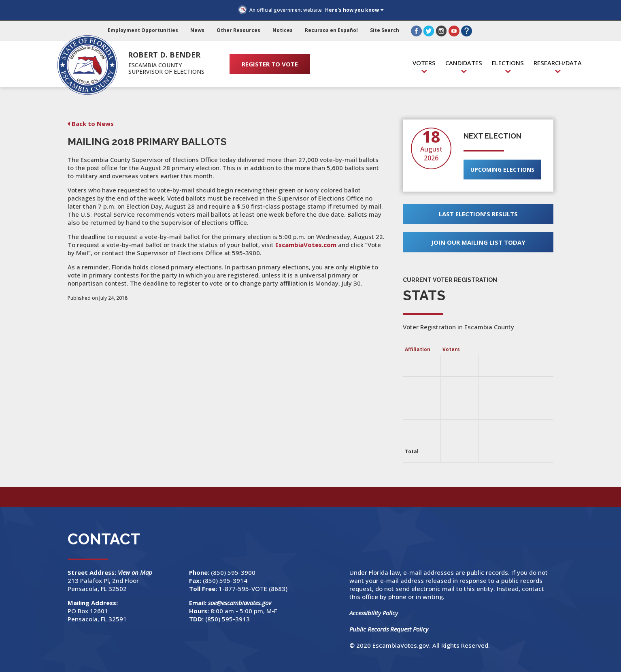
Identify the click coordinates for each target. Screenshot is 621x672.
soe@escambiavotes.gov (240, 603)
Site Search (385, 30)
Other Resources (238, 30)
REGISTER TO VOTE (270, 64)
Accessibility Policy (374, 613)
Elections (508, 63)
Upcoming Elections (502, 170)
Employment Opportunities (143, 30)
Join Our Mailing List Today (478, 242)
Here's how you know (352, 10)
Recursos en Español (331, 30)
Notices (283, 30)
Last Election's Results (478, 214)
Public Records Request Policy (389, 629)
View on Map (136, 572)
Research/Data (558, 63)
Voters (424, 63)
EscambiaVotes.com (306, 245)
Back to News (93, 124)
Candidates (464, 63)
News (197, 30)
